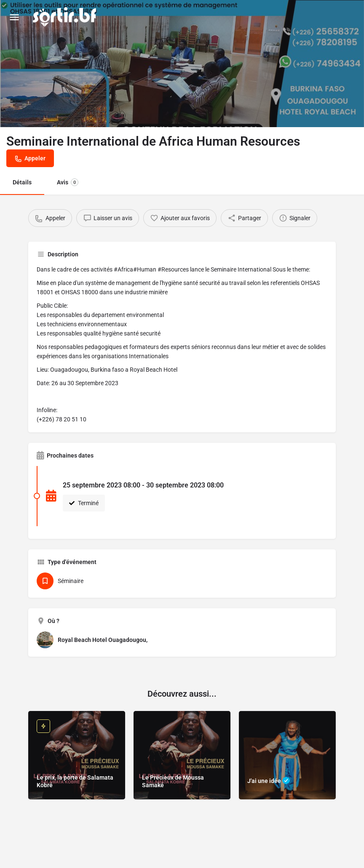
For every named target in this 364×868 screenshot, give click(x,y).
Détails (22, 182)
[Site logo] (66, 17)
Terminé (84, 503)
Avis (68, 182)
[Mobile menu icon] (14, 17)
